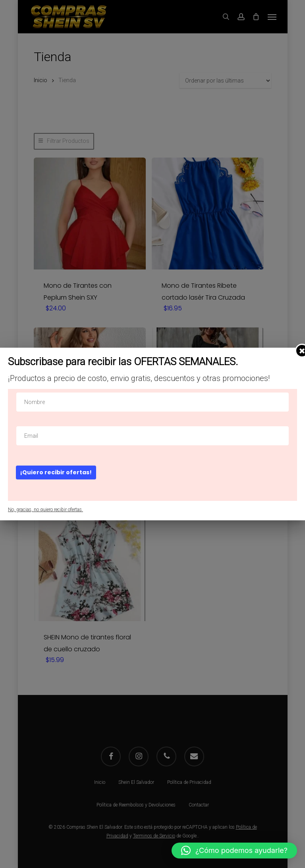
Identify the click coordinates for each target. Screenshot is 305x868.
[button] (234, 851)
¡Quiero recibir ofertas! (56, 472)
